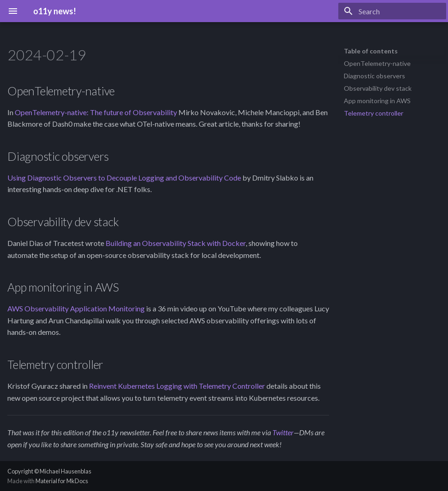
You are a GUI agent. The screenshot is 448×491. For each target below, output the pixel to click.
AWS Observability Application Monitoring (76, 308)
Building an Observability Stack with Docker (176, 243)
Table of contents (371, 51)
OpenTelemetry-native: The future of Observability (96, 112)
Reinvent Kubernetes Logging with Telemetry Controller (177, 386)
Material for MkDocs (62, 481)
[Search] (392, 11)
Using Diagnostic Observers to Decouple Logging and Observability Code (124, 178)
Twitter (283, 432)
